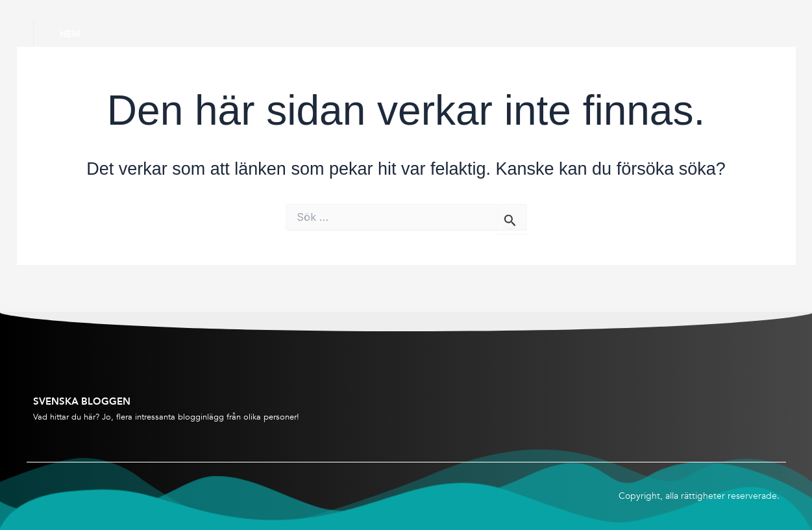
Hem (70, 34)
